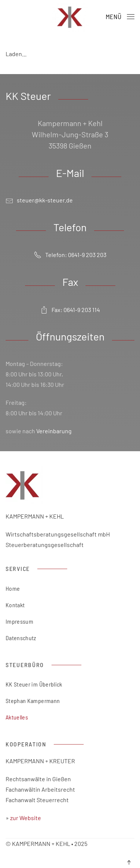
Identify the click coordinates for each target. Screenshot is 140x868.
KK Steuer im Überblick (34, 684)
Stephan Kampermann (33, 701)
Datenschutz (21, 638)
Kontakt (15, 605)
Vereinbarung (54, 431)
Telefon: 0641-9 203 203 (70, 255)
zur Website (26, 818)
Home (13, 588)
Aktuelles (17, 717)
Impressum (19, 621)
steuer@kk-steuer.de (45, 200)
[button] (120, 17)
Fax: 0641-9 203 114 (70, 309)
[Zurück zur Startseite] (70, 17)
